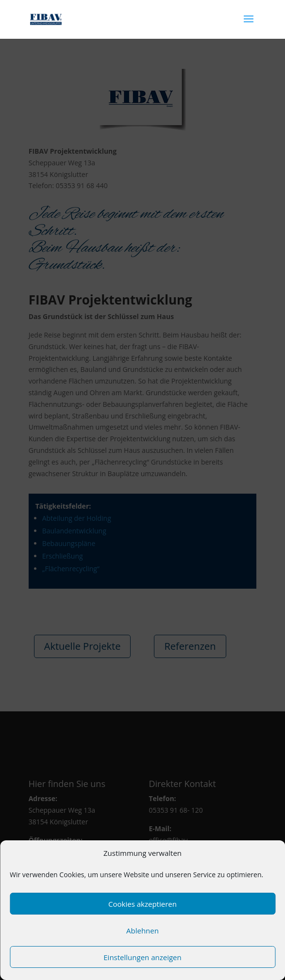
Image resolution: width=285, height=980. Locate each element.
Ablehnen (142, 931)
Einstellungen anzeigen (142, 957)
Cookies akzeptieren (142, 904)
